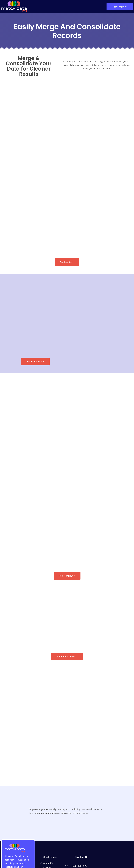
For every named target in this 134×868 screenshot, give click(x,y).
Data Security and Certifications (97, 862)
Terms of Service (124, 862)
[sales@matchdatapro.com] (67, 835)
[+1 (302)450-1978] (67, 826)
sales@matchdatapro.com (83, 836)
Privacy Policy (72, 862)
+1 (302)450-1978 (78, 826)
